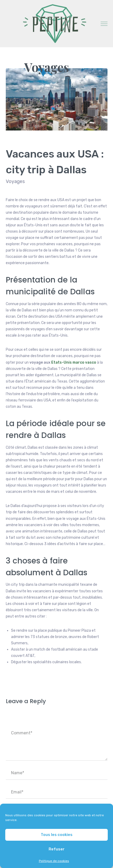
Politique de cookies (54, 861)
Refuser (57, 849)
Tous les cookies (57, 835)
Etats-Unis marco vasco (74, 362)
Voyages (47, 67)
